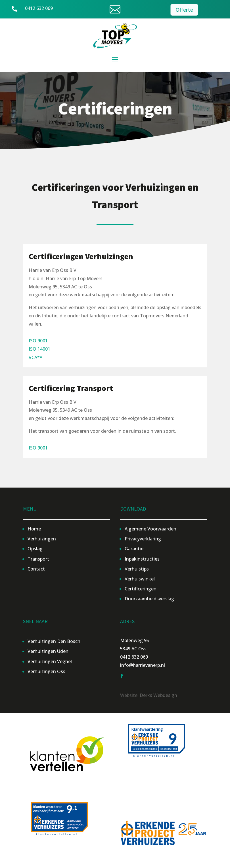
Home (34, 529)
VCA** (35, 357)
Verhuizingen (42, 539)
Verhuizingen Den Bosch (54, 641)
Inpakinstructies (142, 559)
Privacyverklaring (143, 539)
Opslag (35, 549)
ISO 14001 (39, 349)
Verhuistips (137, 569)
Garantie (134, 549)
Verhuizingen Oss (46, 671)
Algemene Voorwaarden (150, 529)
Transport (38, 559)
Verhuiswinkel (140, 579)
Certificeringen (141, 589)
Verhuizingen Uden (48, 651)
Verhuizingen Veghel (50, 661)
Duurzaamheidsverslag (149, 599)
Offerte (184, 10)
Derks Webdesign (158, 695)
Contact (36, 569)
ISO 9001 (38, 341)
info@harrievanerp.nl (143, 665)
